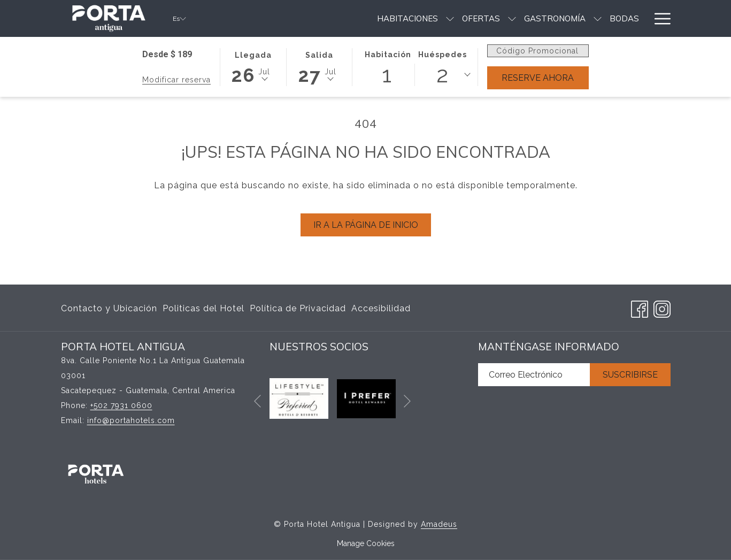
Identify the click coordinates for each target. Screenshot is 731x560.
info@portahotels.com (131, 420)
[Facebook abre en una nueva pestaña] (640, 307)
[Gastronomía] (499, 18)
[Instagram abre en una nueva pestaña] (662, 307)
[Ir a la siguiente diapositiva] (407, 401)
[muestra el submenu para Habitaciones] (394, 18)
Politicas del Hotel (203, 308)
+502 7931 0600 (121, 405)
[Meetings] (618, 18)
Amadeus (439, 524)
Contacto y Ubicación (109, 308)
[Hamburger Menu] (659, 18)
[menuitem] (110, 309)
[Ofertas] (425, 18)
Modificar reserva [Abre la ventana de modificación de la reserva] (176, 80)
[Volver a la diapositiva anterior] (257, 401)
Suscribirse (630, 375)
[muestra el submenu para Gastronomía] (542, 18)
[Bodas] (569, 18)
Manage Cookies (366, 543)
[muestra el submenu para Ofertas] (456, 18)
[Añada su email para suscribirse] (534, 375)
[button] (253, 66)
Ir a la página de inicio (366, 225)
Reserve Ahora (538, 78)
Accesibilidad (381, 308)
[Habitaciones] (351, 18)
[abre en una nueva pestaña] (299, 398)
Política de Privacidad (298, 308)
